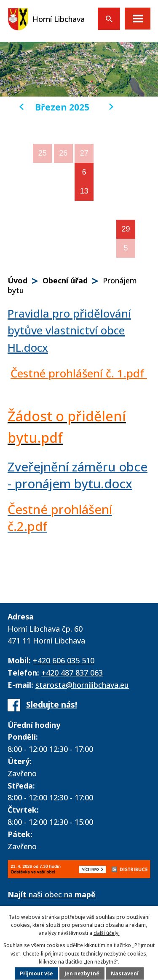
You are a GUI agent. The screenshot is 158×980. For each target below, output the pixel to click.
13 (84, 191)
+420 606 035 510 (64, 660)
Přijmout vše (36, 973)
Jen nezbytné (82, 973)
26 (63, 153)
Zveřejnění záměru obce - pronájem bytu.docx (78, 475)
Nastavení (125, 973)
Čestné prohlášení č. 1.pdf (79, 373)
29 (126, 229)
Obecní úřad (65, 280)
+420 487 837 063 (72, 673)
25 (43, 153)
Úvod (17, 280)
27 (84, 153)
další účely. (107, 933)
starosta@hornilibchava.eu (82, 685)
